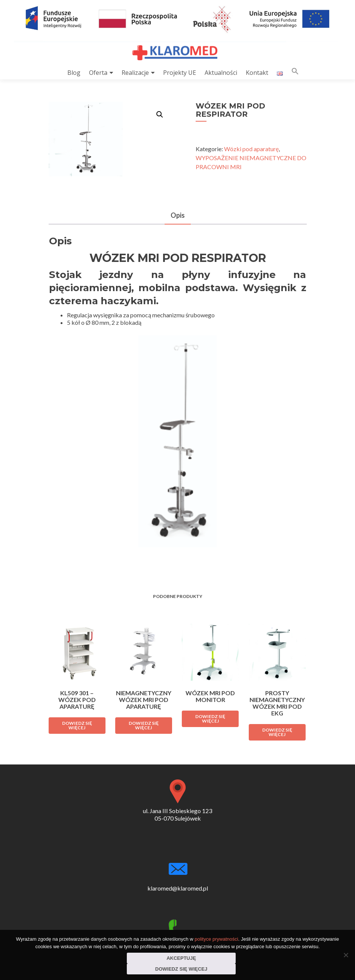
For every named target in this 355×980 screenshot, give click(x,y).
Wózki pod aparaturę (251, 149)
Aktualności (221, 73)
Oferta (98, 73)
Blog (74, 73)
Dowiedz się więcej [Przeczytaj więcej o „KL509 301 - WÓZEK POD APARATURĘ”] (77, 725)
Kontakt (257, 73)
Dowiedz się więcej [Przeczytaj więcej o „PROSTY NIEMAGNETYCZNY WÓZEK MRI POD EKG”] (277, 732)
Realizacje (135, 73)
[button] (295, 73)
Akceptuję (181, 958)
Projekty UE (180, 73)
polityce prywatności (216, 939)
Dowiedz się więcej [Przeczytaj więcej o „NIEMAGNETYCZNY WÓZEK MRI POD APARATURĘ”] (144, 725)
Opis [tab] (178, 215)
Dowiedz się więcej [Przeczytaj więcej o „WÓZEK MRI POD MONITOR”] (210, 719)
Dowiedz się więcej (181, 969)
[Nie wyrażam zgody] (346, 955)
